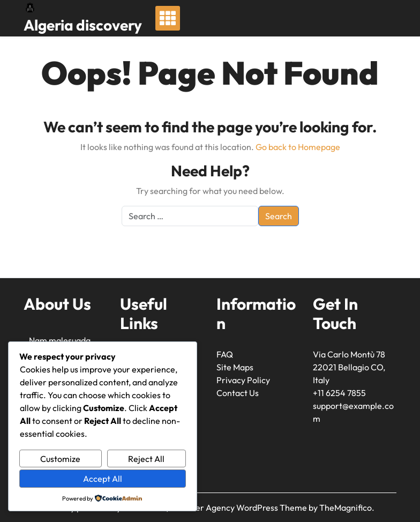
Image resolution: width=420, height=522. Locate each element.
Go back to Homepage (298, 147)
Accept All (103, 479)
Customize (60, 459)
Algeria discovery (83, 25)
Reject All (146, 459)
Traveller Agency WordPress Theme (239, 508)
